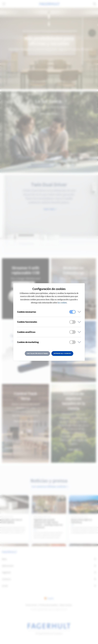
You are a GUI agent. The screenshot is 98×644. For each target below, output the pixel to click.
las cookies (62, 303)
